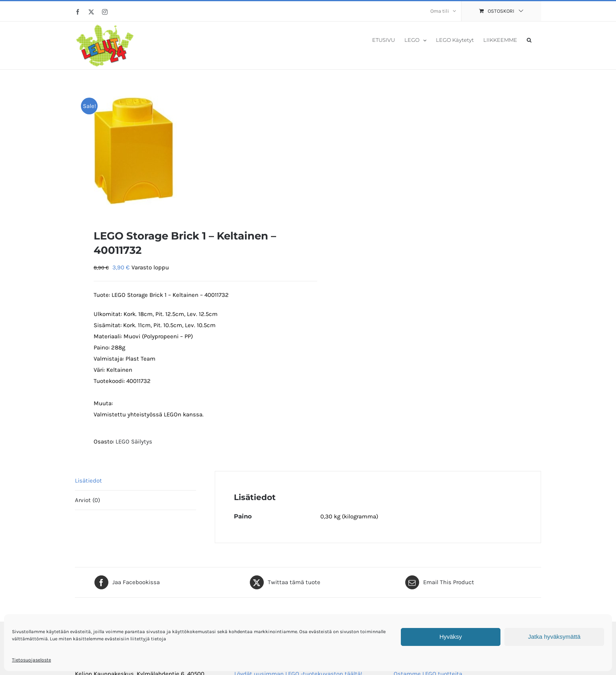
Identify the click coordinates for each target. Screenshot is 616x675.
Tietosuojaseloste (31, 660)
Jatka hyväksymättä (554, 637)
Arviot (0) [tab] (87, 500)
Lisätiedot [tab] (88, 481)
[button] (529, 39)
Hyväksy (451, 637)
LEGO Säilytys (134, 441)
